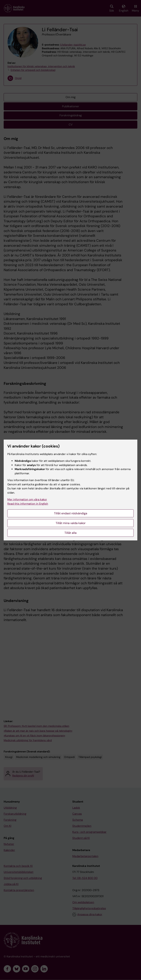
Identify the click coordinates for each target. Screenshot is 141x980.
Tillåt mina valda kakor (71, 523)
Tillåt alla (70, 533)
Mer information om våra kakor (27, 499)
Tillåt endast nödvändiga (71, 513)
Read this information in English (28, 504)
